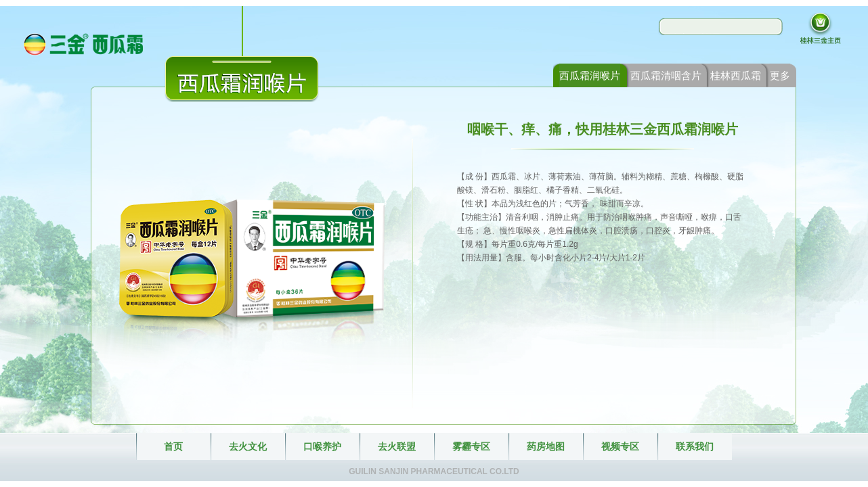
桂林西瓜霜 (736, 75)
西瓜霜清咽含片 (666, 75)
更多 (780, 75)
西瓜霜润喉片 (590, 75)
